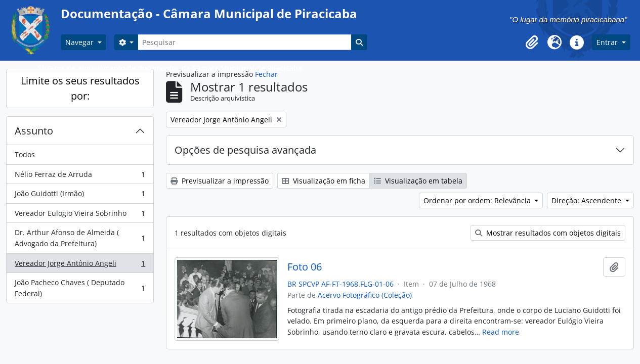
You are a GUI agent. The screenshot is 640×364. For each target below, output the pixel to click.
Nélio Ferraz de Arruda (80, 176)
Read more (501, 332)
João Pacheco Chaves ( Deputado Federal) (80, 288)
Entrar (608, 42)
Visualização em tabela (418, 181)
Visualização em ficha (324, 181)
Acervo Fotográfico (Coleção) (365, 295)
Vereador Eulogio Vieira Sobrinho (80, 215)
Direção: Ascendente (587, 200)
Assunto (34, 131)
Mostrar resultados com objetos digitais (548, 233)
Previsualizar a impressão (220, 181)
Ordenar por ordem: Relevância (478, 200)
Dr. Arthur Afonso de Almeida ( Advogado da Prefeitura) (80, 238)
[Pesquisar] (244, 42)
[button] (532, 42)
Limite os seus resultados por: (80, 88)
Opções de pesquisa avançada (245, 150)
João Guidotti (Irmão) (80, 196)
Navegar (80, 42)
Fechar (266, 74)
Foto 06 (305, 267)
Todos (25, 154)
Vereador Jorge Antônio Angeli (80, 265)
